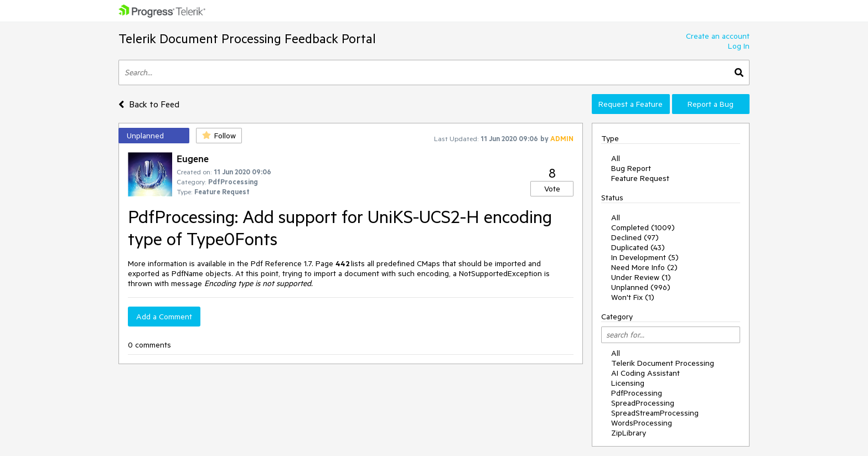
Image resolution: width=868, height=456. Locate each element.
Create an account (718, 36)
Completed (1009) (643, 227)
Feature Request (640, 178)
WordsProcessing (642, 423)
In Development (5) (645, 257)
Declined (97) (635, 237)
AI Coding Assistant (645, 373)
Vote (552, 189)
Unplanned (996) (641, 287)
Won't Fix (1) (633, 297)
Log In (739, 46)
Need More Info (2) (644, 267)
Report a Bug (711, 104)
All (616, 158)
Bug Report (631, 168)
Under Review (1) (641, 277)
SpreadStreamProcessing (655, 413)
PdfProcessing (637, 393)
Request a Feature (631, 104)
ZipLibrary (629, 433)
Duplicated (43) (638, 247)
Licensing (628, 383)
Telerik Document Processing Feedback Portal (247, 38)
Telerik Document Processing (663, 363)
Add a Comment (164, 317)
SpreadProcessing (643, 403)
